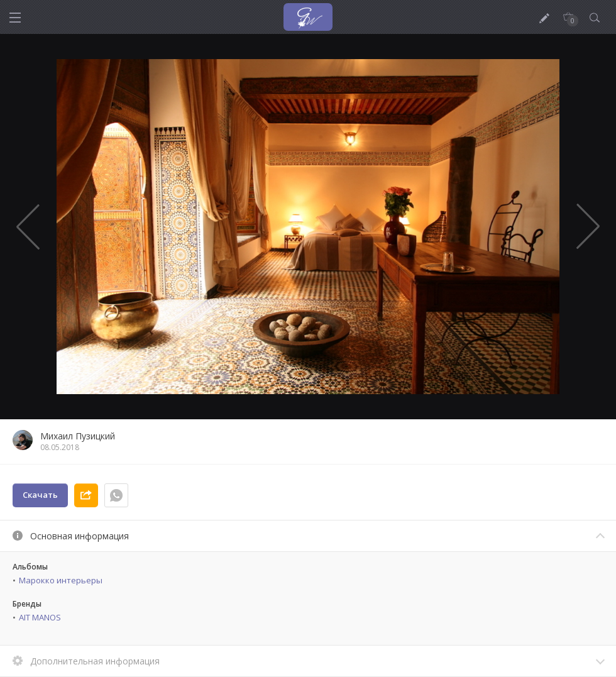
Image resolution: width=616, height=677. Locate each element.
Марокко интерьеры (61, 580)
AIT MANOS (40, 617)
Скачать (40, 495)
